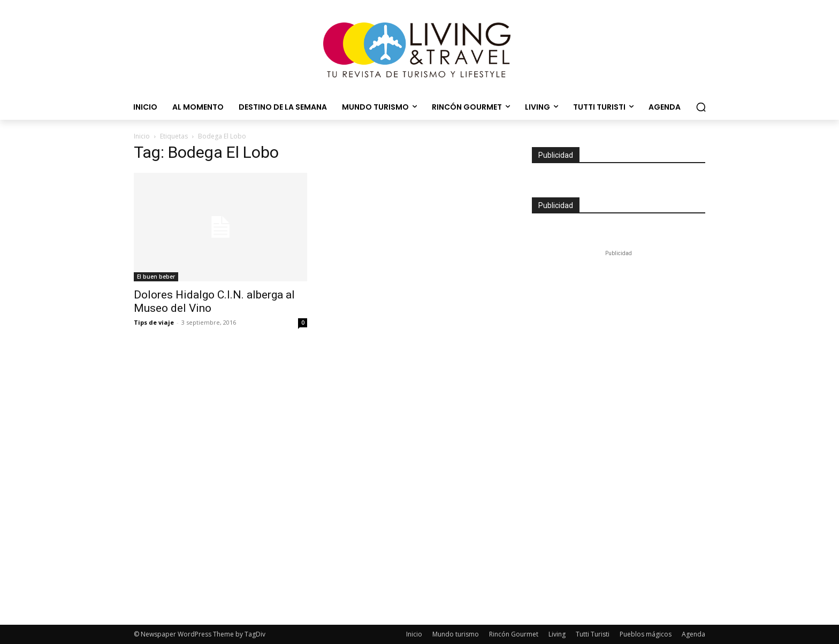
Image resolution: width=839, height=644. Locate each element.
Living (557, 634)
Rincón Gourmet (514, 634)
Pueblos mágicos (646, 634)
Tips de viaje (154, 322)
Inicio (142, 136)
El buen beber (156, 277)
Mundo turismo (456, 634)
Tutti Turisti (593, 634)
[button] (701, 107)
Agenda (693, 634)
